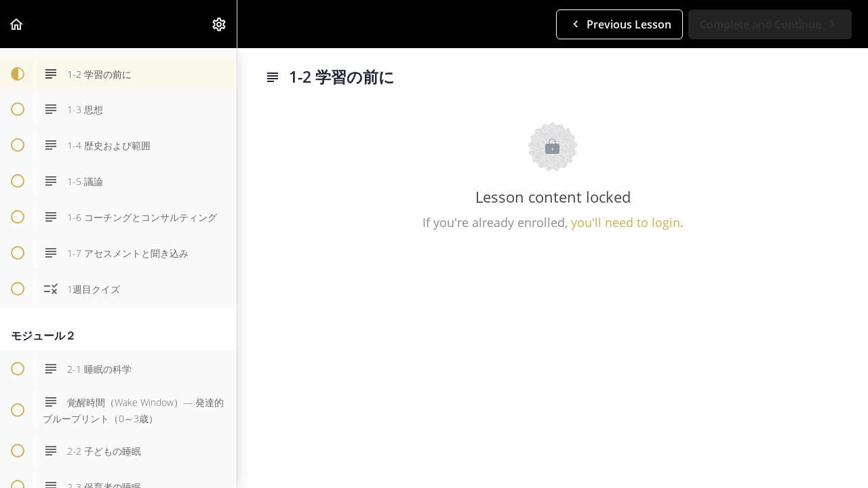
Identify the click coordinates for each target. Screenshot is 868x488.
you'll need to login (626, 222)
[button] (17, 24)
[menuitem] (220, 24)
